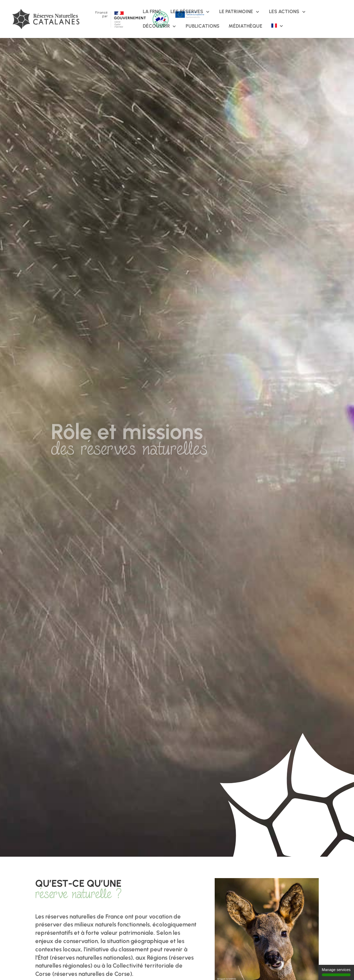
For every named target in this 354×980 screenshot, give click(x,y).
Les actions (284, 12)
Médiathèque (245, 26)
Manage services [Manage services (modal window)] (336, 972)
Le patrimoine (236, 12)
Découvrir (156, 26)
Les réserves (187, 12)
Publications (203, 26)
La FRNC (152, 12)
